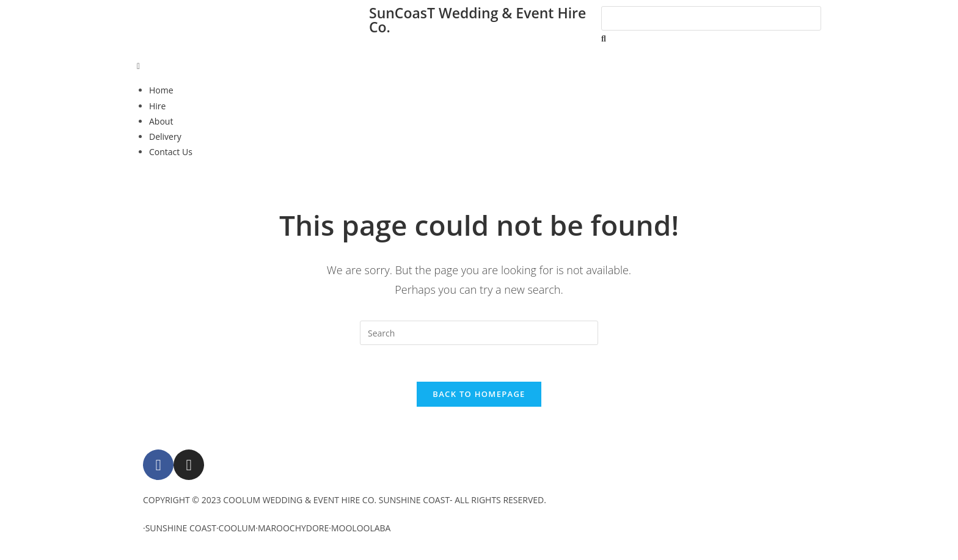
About (161, 121)
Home (161, 90)
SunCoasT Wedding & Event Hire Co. (477, 20)
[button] (479, 66)
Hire (157, 106)
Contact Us (171, 152)
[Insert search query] (479, 333)
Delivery (165, 136)
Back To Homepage (479, 394)
